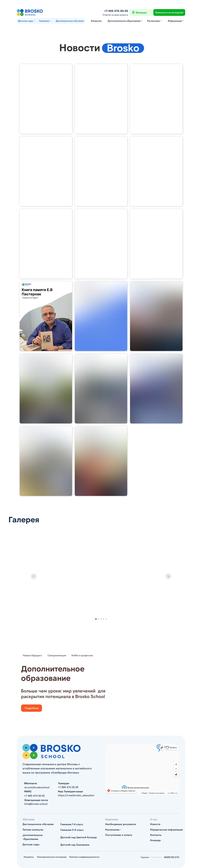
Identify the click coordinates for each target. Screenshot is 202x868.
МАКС (28, 791)
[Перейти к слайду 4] (104, 619)
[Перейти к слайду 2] (98, 619)
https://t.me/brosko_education (76, 795)
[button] (169, 12)
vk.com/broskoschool (37, 787)
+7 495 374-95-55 (116, 11)
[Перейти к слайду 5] (106, 619)
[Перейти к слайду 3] (101, 619)
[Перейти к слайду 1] (96, 619)
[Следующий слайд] (168, 576)
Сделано (145, 857)
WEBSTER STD (172, 857)
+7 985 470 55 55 (68, 787)
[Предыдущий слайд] (34, 576)
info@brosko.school (36, 804)
